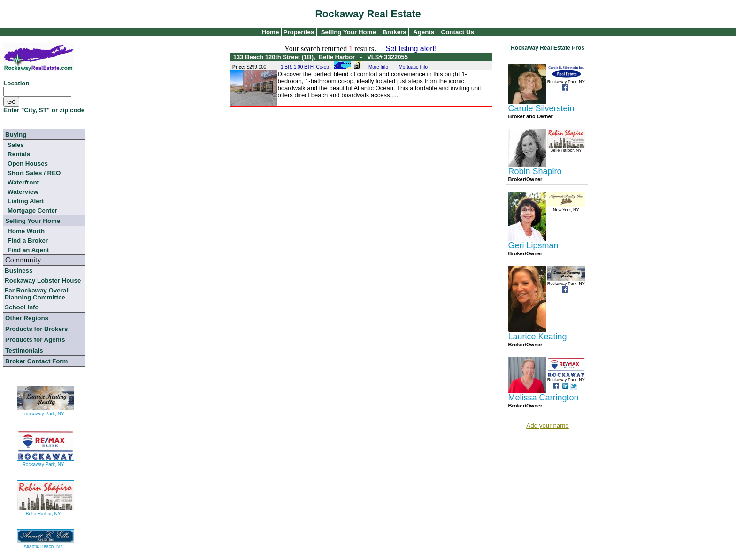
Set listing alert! (411, 49)
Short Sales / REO (34, 173)
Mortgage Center (32, 211)
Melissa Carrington (544, 398)
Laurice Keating (538, 337)
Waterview (23, 192)
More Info (378, 67)
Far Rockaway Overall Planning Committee (37, 294)
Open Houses (28, 164)
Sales (16, 145)
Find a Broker (28, 241)
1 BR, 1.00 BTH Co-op (305, 67)
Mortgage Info (413, 67)
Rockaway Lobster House (43, 280)
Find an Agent (28, 250)
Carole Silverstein (541, 108)
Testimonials (24, 350)
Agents (424, 32)
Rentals (19, 154)
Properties (298, 32)
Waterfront (23, 182)
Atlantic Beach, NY (46, 543)
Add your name (547, 426)
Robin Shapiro (535, 171)
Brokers (394, 32)
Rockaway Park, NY (46, 410)
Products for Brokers (36, 329)
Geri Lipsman (533, 245)
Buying (16, 134)
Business (19, 271)
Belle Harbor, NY (46, 510)
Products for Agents (35, 340)
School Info (22, 307)
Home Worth (26, 231)
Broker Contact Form (36, 361)
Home (270, 32)
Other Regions (27, 318)
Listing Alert (26, 201)
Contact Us (458, 32)
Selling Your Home (349, 32)
